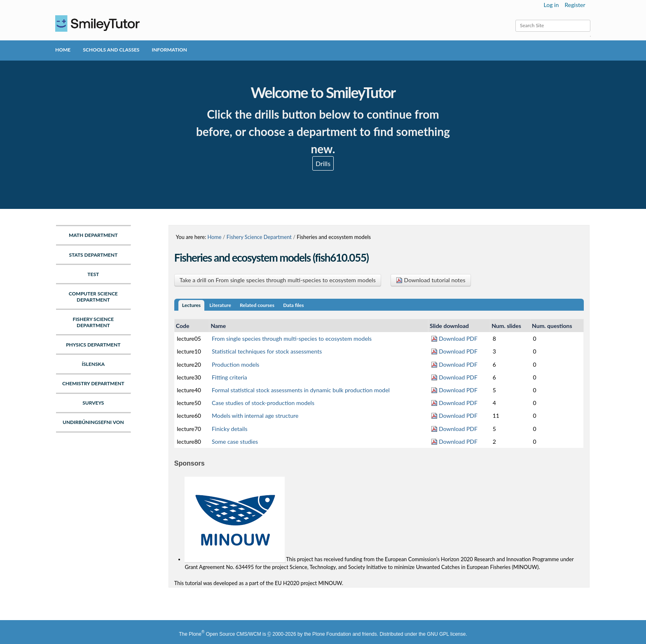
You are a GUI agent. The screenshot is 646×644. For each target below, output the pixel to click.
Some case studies (235, 441)
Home (63, 50)
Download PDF (454, 338)
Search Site (515, 20)
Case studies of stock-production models (263, 403)
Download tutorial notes (431, 280)
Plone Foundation (332, 634)
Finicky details (230, 429)
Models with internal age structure (255, 416)
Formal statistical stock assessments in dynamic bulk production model (301, 390)
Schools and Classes (111, 50)
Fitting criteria (229, 377)
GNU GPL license (446, 634)
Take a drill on (278, 280)
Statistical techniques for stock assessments (267, 351)
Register (575, 5)
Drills (323, 163)
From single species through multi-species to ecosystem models (292, 338)
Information (169, 50)
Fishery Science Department (259, 237)
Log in (551, 5)
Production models (235, 364)
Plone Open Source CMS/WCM (225, 634)
